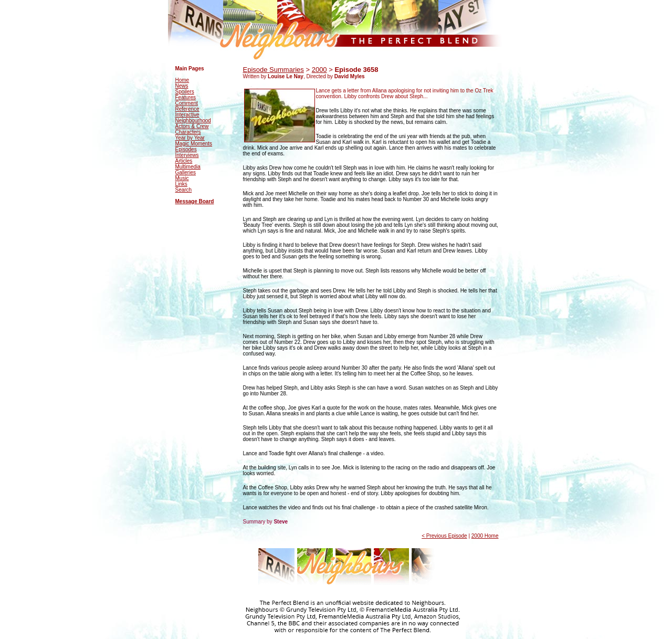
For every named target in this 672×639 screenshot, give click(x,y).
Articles (184, 161)
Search (184, 190)
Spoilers (185, 92)
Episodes (186, 149)
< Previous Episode (444, 536)
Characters (188, 132)
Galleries (186, 172)
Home (182, 80)
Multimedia (188, 167)
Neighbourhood (193, 121)
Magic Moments (194, 144)
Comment (187, 103)
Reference (187, 109)
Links (181, 184)
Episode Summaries (274, 70)
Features (186, 97)
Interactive (187, 115)
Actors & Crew (192, 126)
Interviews (187, 155)
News (182, 86)
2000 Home (485, 536)
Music (182, 178)
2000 (319, 70)
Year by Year (190, 138)
